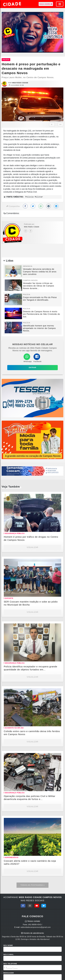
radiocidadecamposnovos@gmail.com (36, 927)
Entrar (32, 367)
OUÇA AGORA (46, 4)
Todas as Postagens (32, 885)
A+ (61, 124)
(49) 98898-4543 (35, 925)
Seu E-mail (9, 954)
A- (52, 124)
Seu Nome (8, 945)
